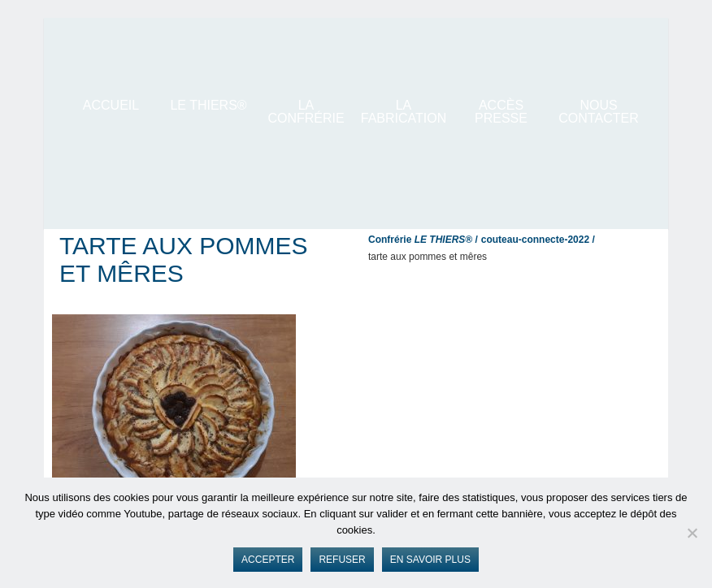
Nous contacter (598, 112)
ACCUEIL (111, 105)
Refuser (342, 560)
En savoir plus (430, 560)
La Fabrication (404, 112)
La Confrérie (306, 112)
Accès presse (501, 112)
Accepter (268, 560)
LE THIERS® (208, 105)
